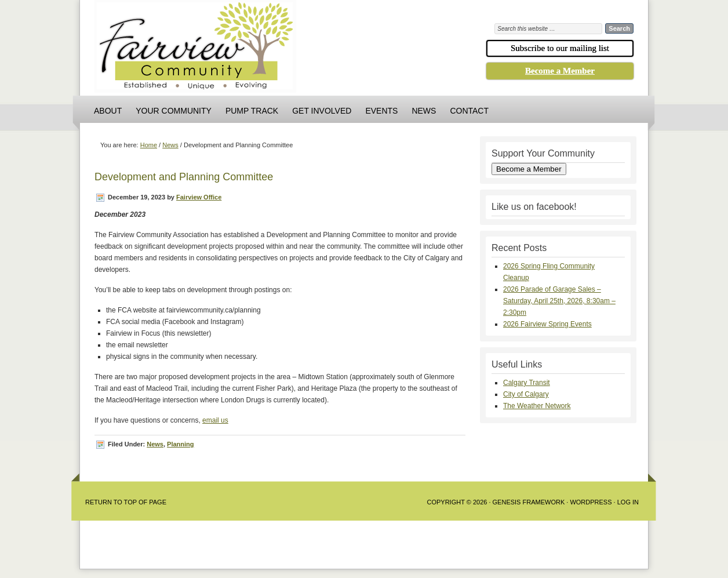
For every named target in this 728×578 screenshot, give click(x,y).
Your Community (174, 111)
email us (215, 420)
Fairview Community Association (260, 49)
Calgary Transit (527, 383)
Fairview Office (199, 197)
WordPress (591, 502)
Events (381, 111)
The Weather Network (537, 406)
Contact (469, 111)
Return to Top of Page (126, 502)
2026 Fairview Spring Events (547, 324)
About (108, 111)
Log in (628, 502)
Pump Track (252, 111)
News (424, 111)
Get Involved (322, 111)
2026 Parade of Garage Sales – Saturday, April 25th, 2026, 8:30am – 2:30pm (559, 301)
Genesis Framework (529, 502)
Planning (180, 444)
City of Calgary (526, 394)
